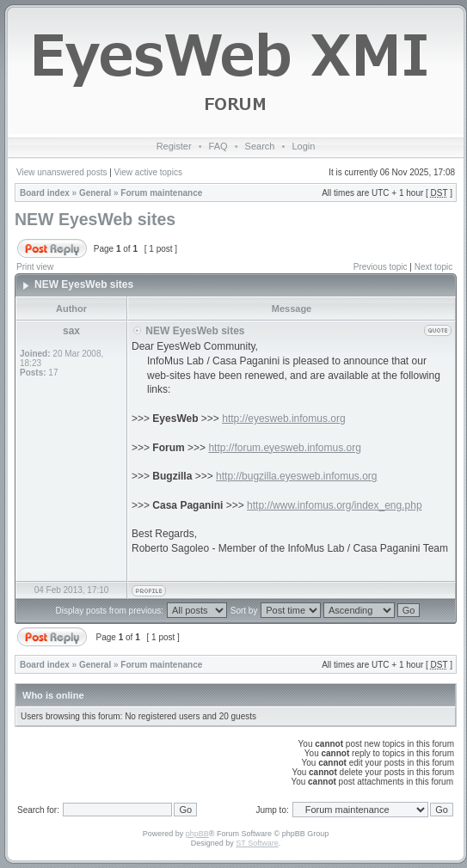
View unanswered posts (61, 172)
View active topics (148, 172)
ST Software (257, 843)
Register (174, 146)
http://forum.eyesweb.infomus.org (284, 448)
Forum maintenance (161, 193)
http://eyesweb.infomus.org (283, 419)
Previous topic (381, 267)
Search (260, 146)
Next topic (433, 267)
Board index (45, 193)
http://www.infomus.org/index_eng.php (334, 505)
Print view (35, 267)
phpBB (197, 834)
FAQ (218, 146)
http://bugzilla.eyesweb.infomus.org (296, 476)
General (95, 193)
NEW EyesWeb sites (95, 219)
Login (303, 146)
